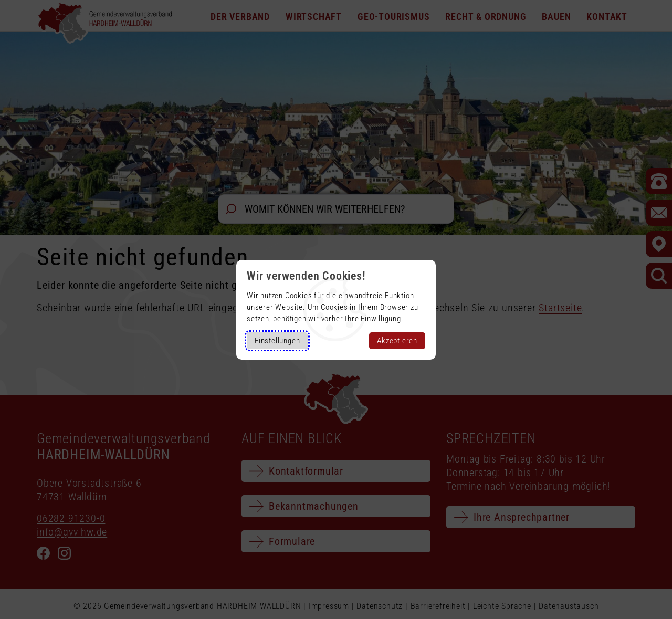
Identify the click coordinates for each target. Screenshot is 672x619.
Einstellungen (277, 341)
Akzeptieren (397, 341)
